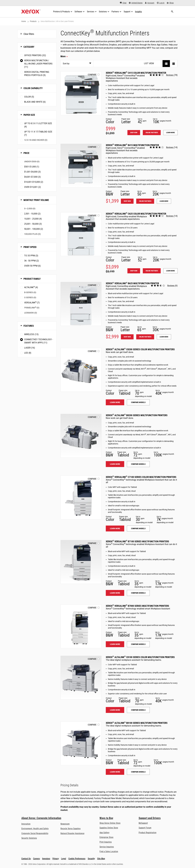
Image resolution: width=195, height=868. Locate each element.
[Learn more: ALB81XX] (81, 743)
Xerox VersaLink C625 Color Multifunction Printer (136, 214)
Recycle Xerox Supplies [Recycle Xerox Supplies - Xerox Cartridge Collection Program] (71, 829)
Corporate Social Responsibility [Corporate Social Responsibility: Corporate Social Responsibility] (35, 833)
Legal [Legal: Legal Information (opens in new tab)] (64, 859)
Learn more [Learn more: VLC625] (170, 271)
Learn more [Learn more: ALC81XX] (115, 710)
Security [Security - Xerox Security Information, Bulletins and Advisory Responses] (91, 859)
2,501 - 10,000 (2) (32, 214)
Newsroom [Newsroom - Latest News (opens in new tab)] (65, 824)
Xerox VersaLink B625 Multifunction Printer (132, 283)
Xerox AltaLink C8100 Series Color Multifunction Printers (140, 657)
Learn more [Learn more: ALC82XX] (115, 402)
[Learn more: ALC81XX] (81, 678)
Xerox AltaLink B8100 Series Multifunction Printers (137, 723)
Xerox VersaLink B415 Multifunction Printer (132, 145)
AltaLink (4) (31, 287)
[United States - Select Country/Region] (136, 3)
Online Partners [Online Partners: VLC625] (152, 271)
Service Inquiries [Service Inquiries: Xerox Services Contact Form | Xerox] (107, 847)
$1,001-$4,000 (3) (32, 172)
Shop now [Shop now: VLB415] (127, 201)
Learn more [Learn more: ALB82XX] (115, 464)
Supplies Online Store (109, 828)
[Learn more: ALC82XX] (81, 370)
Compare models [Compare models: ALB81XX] (138, 772)
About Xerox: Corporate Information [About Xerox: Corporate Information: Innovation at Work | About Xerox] (41, 818)
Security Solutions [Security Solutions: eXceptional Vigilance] (29, 838)
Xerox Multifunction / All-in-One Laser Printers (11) (38, 64)
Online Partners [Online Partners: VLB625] (145, 337)
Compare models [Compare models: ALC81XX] (138, 710)
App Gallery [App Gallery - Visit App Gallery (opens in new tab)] (104, 833)
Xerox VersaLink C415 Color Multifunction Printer (136, 73)
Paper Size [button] (29, 115)
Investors (46, 859)
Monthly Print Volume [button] (36, 200)
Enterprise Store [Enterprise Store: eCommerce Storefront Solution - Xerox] (106, 837)
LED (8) (28, 353)
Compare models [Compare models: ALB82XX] (138, 464)
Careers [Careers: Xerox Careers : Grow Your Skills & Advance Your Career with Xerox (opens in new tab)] (36, 859)
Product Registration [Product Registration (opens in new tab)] (148, 833)
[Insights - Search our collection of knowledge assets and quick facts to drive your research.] (138, 12)
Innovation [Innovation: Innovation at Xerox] (26, 824)
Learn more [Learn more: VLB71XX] (115, 593)
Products (33, 21)
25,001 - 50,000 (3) (33, 224)
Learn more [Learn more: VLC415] (170, 133)
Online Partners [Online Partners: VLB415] (145, 201)
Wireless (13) (31, 334)
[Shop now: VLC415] (81, 93)
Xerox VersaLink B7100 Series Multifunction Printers (137, 541)
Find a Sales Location (109, 851)
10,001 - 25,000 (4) (33, 219)
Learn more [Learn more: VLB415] (164, 201)
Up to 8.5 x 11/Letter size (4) (38, 125)
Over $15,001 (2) (33, 187)
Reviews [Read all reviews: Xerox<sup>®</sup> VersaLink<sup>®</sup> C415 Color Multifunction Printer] (170, 75)
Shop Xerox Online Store (110, 823)
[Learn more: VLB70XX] (81, 626)
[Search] (172, 12)
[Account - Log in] (150, 3)
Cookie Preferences (77, 859)
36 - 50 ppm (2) (32, 261)
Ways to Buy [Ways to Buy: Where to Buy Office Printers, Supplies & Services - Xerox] (106, 818)
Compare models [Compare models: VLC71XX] (138, 528)
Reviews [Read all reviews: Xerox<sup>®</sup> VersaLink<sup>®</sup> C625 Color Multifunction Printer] (170, 216)
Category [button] (29, 47)
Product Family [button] (32, 279)
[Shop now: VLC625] (81, 234)
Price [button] (26, 153)
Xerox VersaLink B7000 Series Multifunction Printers (137, 606)
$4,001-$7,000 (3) (32, 177)
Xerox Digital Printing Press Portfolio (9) (37, 74)
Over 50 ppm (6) (32, 266)
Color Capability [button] (33, 88)
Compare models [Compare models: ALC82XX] (138, 402)
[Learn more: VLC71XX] (81, 497)
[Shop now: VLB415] (81, 166)
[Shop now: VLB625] (81, 304)
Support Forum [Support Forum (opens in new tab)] (145, 828)
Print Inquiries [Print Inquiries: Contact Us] (106, 842)
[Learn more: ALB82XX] (81, 436)
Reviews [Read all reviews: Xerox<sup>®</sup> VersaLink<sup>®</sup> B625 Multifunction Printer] (171, 286)
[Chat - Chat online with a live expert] (123, 3)
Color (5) (29, 97)
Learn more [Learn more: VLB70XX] (115, 644)
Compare (92, 75)
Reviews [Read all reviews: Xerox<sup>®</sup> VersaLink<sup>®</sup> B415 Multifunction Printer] (170, 147)
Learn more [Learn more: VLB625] (164, 337)
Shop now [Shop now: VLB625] (127, 337)
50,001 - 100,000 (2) (34, 229)
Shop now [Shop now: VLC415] (134, 133)
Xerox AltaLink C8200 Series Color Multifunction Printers (140, 349)
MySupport (143, 823)
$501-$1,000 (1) (32, 167)
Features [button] (29, 326)
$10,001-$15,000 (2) (34, 182)
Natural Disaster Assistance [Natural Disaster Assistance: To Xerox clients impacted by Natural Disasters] (72, 833)
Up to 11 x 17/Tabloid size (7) (38, 133)
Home (24, 21)
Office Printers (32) (35, 55)
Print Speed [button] (30, 247)
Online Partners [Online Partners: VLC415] (152, 133)
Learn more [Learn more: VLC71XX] (115, 528)
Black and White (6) (35, 102)
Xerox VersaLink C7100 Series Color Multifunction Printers (141, 477)
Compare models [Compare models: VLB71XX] (138, 593)
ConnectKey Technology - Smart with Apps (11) (39, 341)
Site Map (101, 859)
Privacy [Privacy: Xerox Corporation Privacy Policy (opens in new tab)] (56, 859)
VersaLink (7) (32, 302)
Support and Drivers (150, 818)
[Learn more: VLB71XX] (81, 562)
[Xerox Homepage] (31, 12)
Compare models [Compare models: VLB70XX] (138, 644)
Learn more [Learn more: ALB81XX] (115, 772)
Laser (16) (30, 348)
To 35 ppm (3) (31, 256)
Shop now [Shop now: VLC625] (134, 271)
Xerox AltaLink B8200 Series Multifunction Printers (137, 415)
